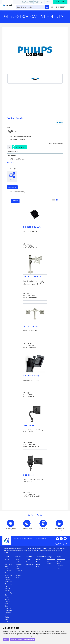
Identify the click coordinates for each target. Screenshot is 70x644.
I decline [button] (13, 640)
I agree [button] (6, 640)
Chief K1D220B (29, 475)
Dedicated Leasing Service (19, 566)
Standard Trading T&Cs (8, 617)
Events (49, 564)
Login (49, 2)
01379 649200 (27, 2)
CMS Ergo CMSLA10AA (32, 227)
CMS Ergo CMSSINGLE (32, 277)
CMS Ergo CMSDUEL (31, 326)
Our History (8, 564)
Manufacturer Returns (56, 144)
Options (15, 201)
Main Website (60, 2)
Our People (29, 564)
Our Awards (8, 573)
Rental (17, 577)
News (48, 561)
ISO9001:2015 (9, 575)
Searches (38, 2)
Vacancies (8, 571)
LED (38, 566)
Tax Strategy (9, 582)
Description (12, 187)
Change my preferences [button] (26, 640)
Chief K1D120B (29, 425)
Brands (38, 560)
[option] (35, 79)
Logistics (18, 573)
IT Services (19, 571)
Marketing (18, 575)
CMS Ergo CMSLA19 (31, 376)
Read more (11, 162)
